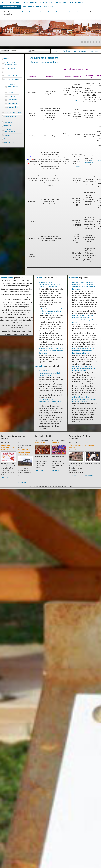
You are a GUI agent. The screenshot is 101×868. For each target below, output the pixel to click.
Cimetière (67, 51)
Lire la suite (20, 480)
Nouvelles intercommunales (10, 130)
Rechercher (5, 51)
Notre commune (46, 2)
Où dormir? (90, 443)
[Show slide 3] (88, 42)
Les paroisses (61, 2)
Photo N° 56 (57, 443)
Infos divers (79, 51)
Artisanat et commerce (10, 7)
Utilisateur (8, 135)
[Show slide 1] (82, 42)
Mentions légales (10, 143)
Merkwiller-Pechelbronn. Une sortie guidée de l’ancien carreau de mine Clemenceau (51, 351)
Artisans (10, 93)
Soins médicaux (13, 103)
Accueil (4, 2)
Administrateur (9, 139)
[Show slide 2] (85, 42)
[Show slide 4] (91, 42)
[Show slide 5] (94, 42)
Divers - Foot (22, 448)
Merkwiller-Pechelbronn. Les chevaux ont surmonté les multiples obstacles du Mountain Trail (51, 285)
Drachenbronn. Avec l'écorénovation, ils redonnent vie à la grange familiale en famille (51, 402)
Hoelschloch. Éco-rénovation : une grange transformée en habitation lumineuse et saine (50, 373)
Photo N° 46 (40, 443)
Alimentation (12, 96)
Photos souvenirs (42, 441)
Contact (77, 100)
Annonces (8, 126)
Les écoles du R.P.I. (76, 2)
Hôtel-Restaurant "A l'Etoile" (92, 448)
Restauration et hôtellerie (32, 7)
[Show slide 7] (99, 42)
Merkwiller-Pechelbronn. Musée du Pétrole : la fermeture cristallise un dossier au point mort (51, 311)
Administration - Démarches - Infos (24, 2)
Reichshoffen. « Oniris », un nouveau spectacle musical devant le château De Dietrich (84, 399)
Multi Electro (75, 445)
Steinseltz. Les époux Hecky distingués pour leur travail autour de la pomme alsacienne (85, 368)
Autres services (13, 107)
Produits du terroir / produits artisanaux (13, 87)
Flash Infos (8, 122)
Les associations (51, 7)
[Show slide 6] (96, 42)
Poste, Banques (13, 100)
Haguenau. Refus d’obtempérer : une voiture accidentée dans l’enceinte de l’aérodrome (84, 351)
